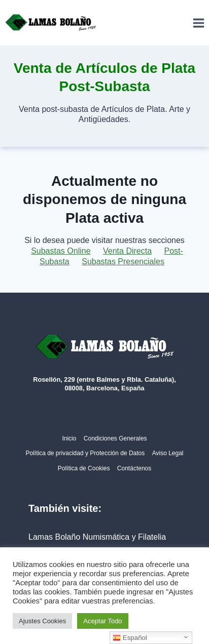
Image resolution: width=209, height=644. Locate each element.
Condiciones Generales (115, 438)
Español (130, 638)
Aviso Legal (168, 453)
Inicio (69, 438)
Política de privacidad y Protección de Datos (85, 453)
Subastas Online (61, 251)
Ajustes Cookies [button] (42, 621)
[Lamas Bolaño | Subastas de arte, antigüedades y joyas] (51, 23)
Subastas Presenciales (123, 261)
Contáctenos (134, 468)
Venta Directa (127, 251)
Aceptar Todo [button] (102, 621)
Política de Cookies (84, 468)
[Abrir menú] (198, 23)
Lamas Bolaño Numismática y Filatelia (97, 537)
